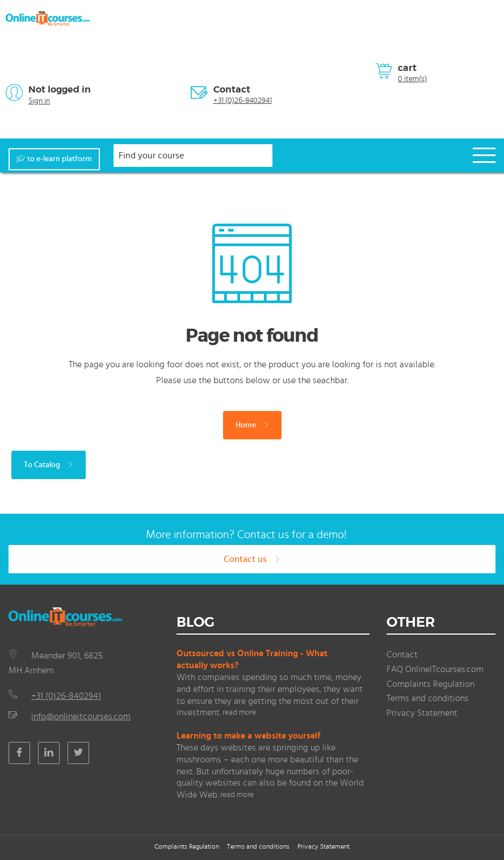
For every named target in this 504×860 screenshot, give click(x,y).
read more (239, 712)
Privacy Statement (422, 713)
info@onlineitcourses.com (81, 716)
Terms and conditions (428, 698)
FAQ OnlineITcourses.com (435, 669)
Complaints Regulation (430, 684)
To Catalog (49, 465)
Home (252, 425)
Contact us (252, 559)
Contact (232, 90)
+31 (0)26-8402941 (243, 100)
